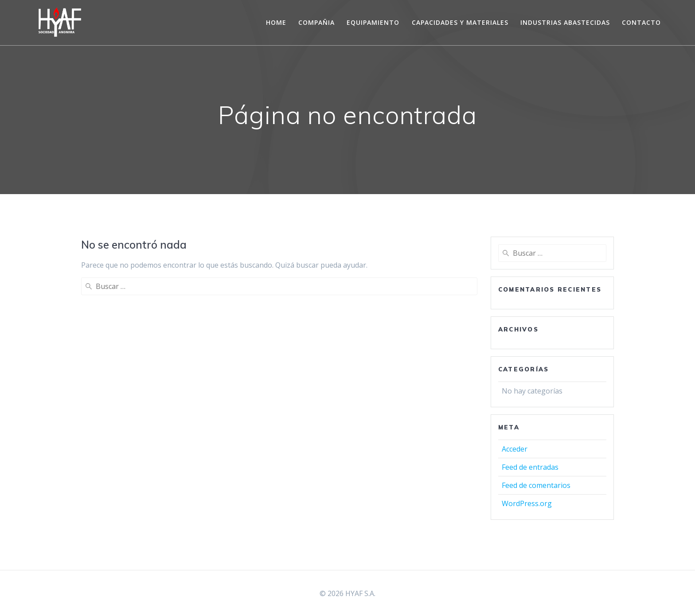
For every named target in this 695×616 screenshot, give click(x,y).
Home (276, 22)
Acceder (515, 449)
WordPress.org (527, 503)
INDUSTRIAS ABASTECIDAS (565, 22)
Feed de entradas (530, 467)
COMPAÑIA (316, 22)
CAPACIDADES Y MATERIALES (460, 22)
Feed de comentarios (536, 485)
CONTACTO (641, 22)
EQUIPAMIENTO (373, 22)
